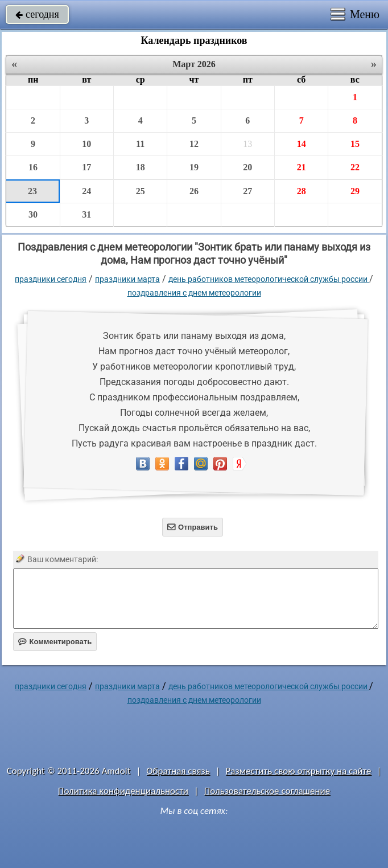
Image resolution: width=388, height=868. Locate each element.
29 (355, 191)
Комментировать (55, 642)
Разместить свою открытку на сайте (299, 771)
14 (302, 144)
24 (86, 191)
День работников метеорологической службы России (269, 279)
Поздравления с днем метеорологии (194, 293)
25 (141, 191)
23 (32, 191)
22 (355, 167)
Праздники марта (127, 279)
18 (141, 167)
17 (86, 167)
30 (33, 214)
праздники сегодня (51, 279)
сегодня (37, 14)
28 (302, 191)
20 (247, 167)
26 (194, 191)
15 (355, 144)
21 (302, 167)
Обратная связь (178, 771)
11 (140, 144)
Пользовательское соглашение (267, 791)
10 (86, 144)
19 (194, 167)
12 (194, 144)
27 (247, 191)
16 (33, 167)
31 (86, 214)
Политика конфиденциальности (123, 791)
